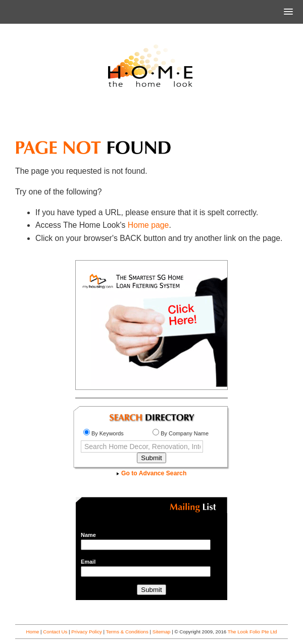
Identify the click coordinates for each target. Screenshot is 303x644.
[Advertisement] (151, 118)
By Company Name (181, 433)
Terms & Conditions (127, 632)
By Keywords (104, 433)
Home (32, 632)
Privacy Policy (87, 632)
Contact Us (55, 632)
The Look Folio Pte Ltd (252, 632)
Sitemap (162, 632)
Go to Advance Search (152, 473)
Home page (148, 225)
